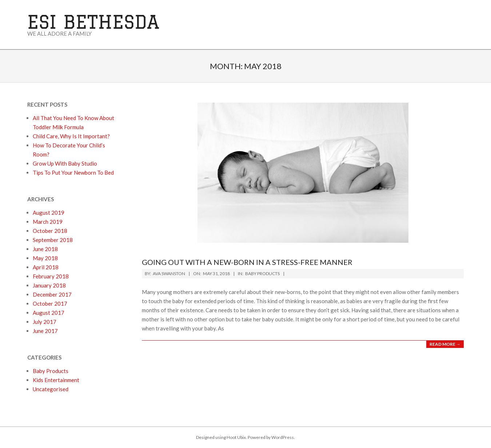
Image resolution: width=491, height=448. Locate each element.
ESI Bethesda (93, 22)
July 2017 (45, 322)
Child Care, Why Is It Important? (71, 136)
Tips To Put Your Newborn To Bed (73, 173)
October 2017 (50, 304)
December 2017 (52, 294)
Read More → (445, 344)
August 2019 (49, 213)
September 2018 (53, 240)
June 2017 (45, 331)
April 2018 (46, 267)
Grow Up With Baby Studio (65, 163)
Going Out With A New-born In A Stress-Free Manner (247, 262)
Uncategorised (51, 389)
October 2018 (50, 231)
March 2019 (48, 222)
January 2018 (49, 285)
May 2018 (45, 258)
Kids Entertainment (56, 380)
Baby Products (262, 273)
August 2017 (49, 313)
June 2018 (45, 249)
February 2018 (51, 276)
